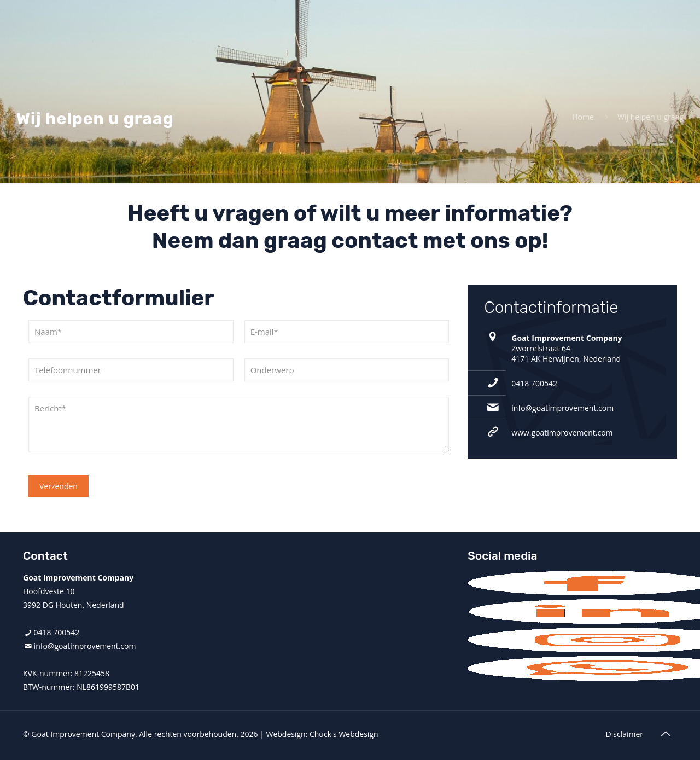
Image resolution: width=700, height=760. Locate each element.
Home (583, 117)
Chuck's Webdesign (344, 734)
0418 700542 (534, 383)
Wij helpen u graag (651, 117)
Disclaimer (625, 734)
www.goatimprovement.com (562, 433)
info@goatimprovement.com (562, 408)
